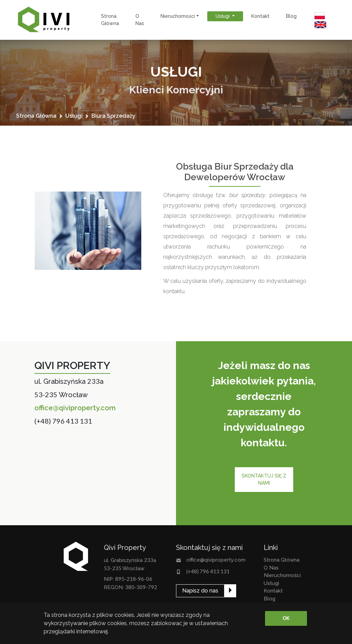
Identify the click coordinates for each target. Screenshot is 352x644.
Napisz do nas (200, 591)
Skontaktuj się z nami (264, 479)
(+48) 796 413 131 (63, 421)
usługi (74, 116)
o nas (140, 20)
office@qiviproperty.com (75, 408)
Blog (291, 16)
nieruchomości (282, 575)
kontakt (260, 16)
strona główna (110, 20)
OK (286, 618)
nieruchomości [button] (178, 16)
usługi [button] (223, 16)
